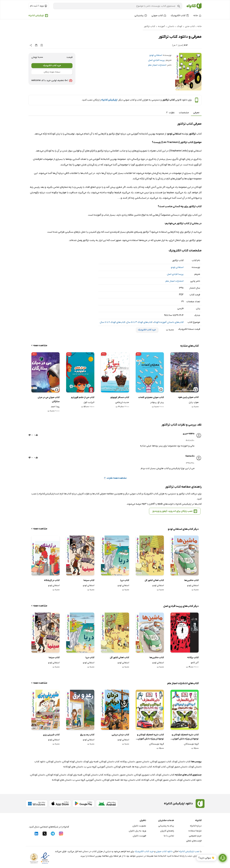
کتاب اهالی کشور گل (154, 580)
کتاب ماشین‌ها (191, 580)
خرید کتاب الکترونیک (52, 66)
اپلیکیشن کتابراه (36, 16)
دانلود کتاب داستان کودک (189, 780)
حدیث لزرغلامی (122, 402)
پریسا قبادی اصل (156, 60)
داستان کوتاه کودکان (72, 762)
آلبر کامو (195, 663)
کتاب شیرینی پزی (51, 735)
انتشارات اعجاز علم (157, 65)
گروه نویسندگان (191, 744)
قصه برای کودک (91, 762)
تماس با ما (169, 836)
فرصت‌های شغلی (194, 841)
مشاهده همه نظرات (115, 478)
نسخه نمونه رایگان (52, 72)
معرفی (196, 113)
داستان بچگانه (128, 762)
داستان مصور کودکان (177, 767)
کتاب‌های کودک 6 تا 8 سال (112, 322)
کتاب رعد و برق (87, 735)
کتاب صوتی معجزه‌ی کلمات (151, 397)
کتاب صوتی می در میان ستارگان (49, 400)
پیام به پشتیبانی (166, 826)
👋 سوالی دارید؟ (206, 859)
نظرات (170, 113)
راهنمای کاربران (167, 831)
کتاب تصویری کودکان (161, 762)
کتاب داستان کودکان (109, 762)
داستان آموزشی (105, 767)
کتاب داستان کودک (181, 762)
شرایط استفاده (195, 831)
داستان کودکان (54, 762)
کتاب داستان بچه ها (142, 767)
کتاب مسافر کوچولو (120, 397)
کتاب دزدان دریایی (120, 735)
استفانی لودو (156, 55)
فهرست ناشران (139, 836)
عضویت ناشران (139, 826)
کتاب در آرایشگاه (52, 580)
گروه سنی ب (90, 767)
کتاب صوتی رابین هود (188, 397)
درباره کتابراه (196, 826)
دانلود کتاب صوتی (164, 851)
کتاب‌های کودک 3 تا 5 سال (139, 322)
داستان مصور (143, 762)
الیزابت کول (89, 402)
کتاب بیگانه (193, 658)
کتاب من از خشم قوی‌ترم (83, 397)
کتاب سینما (89, 580)
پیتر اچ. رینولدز (157, 402)
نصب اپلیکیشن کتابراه (189, 851)
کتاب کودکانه (159, 767)
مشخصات (184, 113)
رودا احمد (55, 407)
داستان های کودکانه (73, 767)
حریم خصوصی (195, 836)
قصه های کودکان (122, 767)
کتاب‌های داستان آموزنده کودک (168, 322)
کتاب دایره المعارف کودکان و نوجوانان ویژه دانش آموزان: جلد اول (150, 737)
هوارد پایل (194, 402)
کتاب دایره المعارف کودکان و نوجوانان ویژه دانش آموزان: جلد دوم (185, 737)
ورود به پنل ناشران (137, 831)
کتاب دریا (125, 580)
